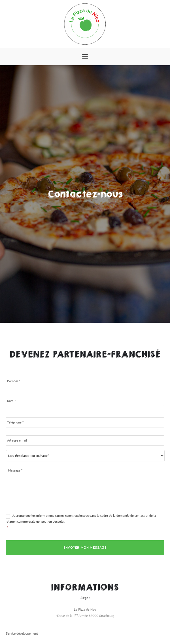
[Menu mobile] (85, 57)
